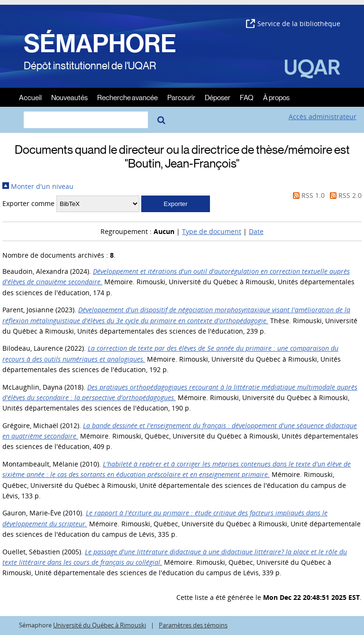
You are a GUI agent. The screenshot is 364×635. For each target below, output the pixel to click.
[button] (176, 204)
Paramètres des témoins (193, 625)
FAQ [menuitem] (247, 97)
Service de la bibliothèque (293, 23)
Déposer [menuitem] (218, 97)
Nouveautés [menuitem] (69, 97)
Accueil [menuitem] (30, 97)
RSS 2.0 (344, 195)
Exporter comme (28, 203)
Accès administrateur (323, 117)
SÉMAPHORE (100, 44)
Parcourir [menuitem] (181, 97)
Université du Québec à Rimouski (100, 625)
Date (256, 231)
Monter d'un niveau (38, 186)
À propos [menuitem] (276, 97)
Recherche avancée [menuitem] (127, 97)
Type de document (212, 231)
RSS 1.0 (307, 195)
